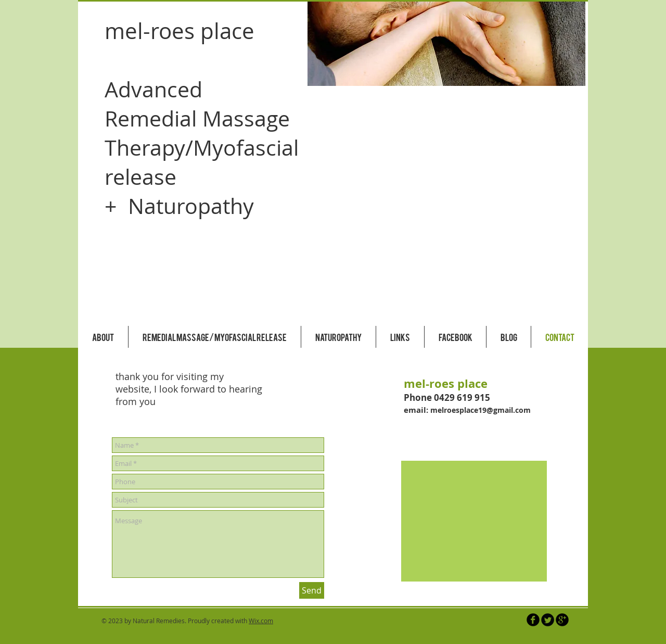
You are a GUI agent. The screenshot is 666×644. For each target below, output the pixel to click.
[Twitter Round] (548, 620)
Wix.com (261, 621)
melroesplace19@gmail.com (481, 410)
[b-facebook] (533, 620)
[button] (446, 43)
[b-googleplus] (562, 620)
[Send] (312, 590)
